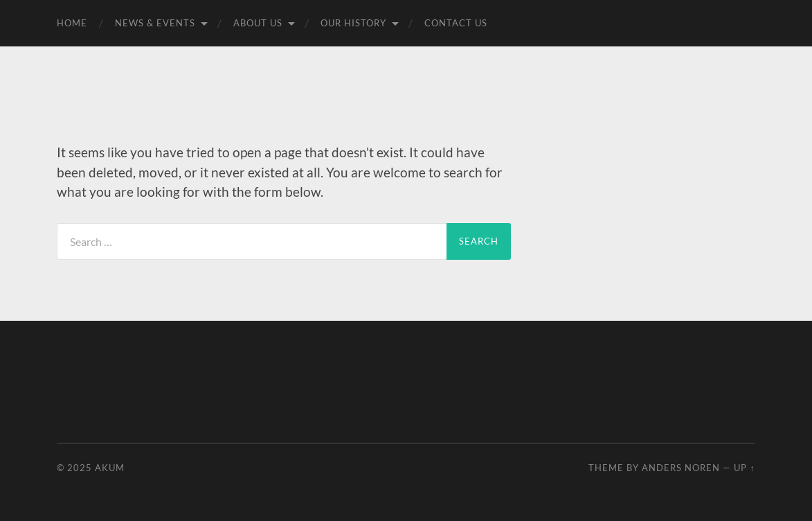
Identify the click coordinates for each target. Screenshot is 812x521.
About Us (258, 23)
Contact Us (456, 23)
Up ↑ (744, 468)
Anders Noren (681, 468)
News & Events (155, 23)
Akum (110, 468)
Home (72, 23)
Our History (353, 23)
